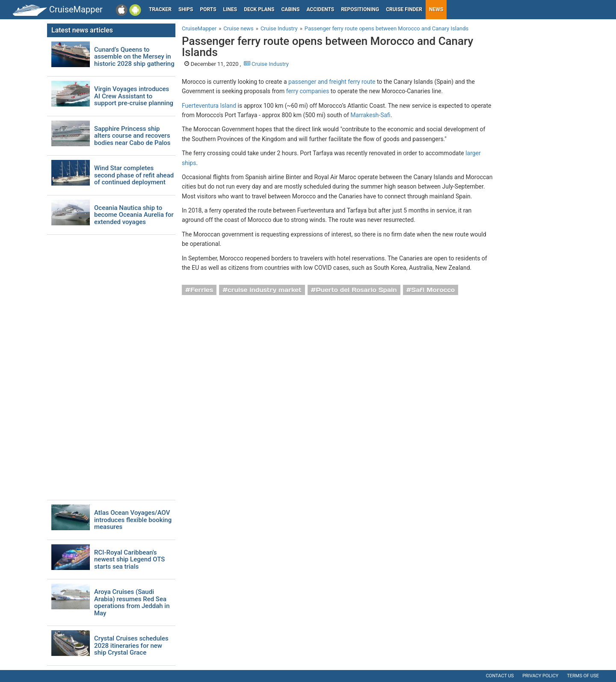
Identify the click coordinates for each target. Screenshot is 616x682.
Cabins (290, 9)
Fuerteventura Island (209, 106)
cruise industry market (264, 290)
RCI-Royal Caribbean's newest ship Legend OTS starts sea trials (129, 560)
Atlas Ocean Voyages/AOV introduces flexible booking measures (133, 520)
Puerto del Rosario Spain (356, 290)
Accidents (320, 9)
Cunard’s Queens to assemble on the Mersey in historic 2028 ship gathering (134, 57)
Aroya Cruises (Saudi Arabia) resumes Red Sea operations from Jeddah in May (132, 602)
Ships (186, 9)
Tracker (160, 9)
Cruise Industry (266, 64)
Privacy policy (540, 676)
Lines (230, 9)
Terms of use (583, 676)
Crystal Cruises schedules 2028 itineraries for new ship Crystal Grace (131, 646)
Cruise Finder (404, 9)
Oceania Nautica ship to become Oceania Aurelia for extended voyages (134, 215)
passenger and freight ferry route (332, 82)
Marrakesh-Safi (370, 115)
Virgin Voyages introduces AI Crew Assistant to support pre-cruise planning (134, 96)
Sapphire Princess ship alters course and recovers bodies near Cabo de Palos (132, 136)
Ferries (202, 290)
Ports (208, 9)
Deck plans (259, 9)
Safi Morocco (433, 290)
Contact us (500, 676)
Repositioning (360, 9)
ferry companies (308, 91)
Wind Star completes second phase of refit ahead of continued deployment (134, 175)
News (436, 9)
